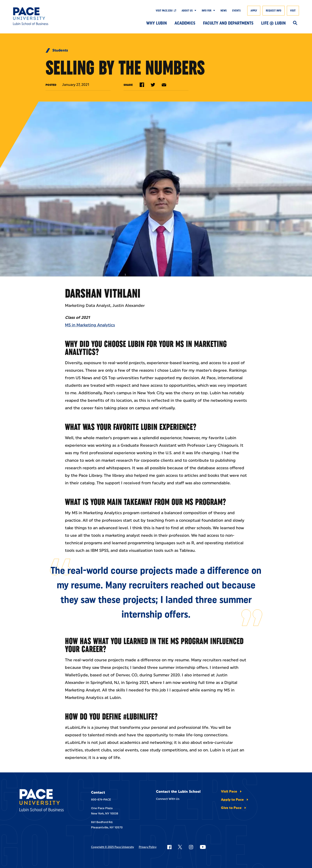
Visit (293, 11)
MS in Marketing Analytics (90, 325)
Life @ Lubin (273, 23)
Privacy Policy (148, 847)
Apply (254, 11)
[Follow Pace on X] (180, 847)
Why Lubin (157, 23)
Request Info (274, 11)
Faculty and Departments (228, 23)
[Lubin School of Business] (42, 16)
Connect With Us (168, 799)
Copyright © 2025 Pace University (112, 847)
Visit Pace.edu (164, 11)
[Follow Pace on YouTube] (203, 847)
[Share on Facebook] (142, 85)
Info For (207, 11)
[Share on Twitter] (153, 85)
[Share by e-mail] (164, 85)
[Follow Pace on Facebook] (169, 847)
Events (236, 11)
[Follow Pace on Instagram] (191, 847)
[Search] (295, 23)
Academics (185, 23)
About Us (187, 11)
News (224, 11)
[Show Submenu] (194, 11)
